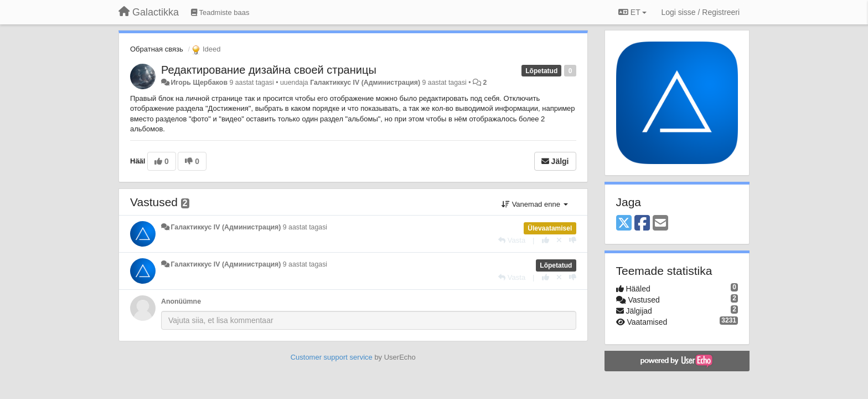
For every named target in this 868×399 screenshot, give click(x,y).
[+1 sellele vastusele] (546, 240)
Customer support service (332, 357)
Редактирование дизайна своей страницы (269, 70)
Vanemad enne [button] (534, 204)
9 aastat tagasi (305, 227)
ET (632, 12)
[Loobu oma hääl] (559, 240)
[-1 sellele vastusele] (573, 240)
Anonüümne (181, 301)
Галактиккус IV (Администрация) (365, 83)
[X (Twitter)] (624, 224)
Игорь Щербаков (199, 83)
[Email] (660, 224)
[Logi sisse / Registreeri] (700, 12)
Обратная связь (157, 49)
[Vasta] (512, 240)
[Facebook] (642, 224)
